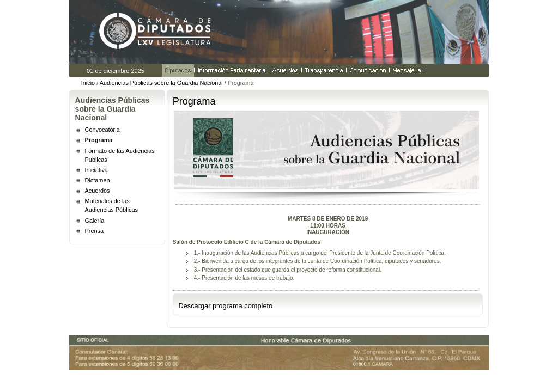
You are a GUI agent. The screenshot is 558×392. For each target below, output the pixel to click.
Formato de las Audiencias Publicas (120, 155)
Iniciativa (96, 170)
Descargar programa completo (225, 306)
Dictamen (98, 180)
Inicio (88, 83)
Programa (99, 140)
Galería (95, 220)
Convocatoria (102, 130)
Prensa (94, 231)
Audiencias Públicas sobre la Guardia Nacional (162, 83)
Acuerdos (98, 191)
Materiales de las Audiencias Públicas (111, 205)
